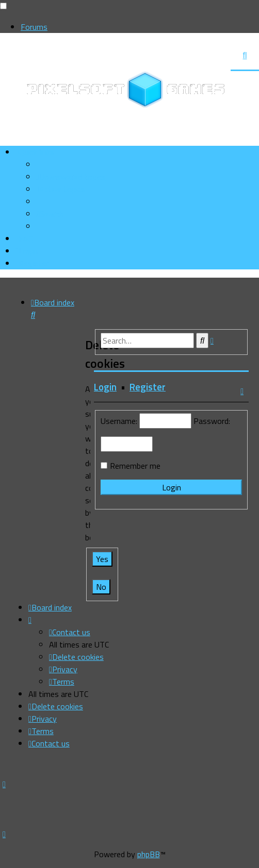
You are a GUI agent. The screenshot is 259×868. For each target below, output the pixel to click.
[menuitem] (71, 177)
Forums (34, 27)
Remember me (135, 466)
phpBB (149, 854)
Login (105, 387)
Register (148, 387)
